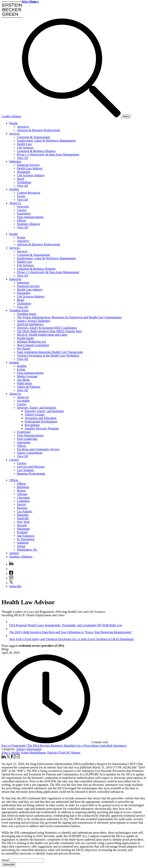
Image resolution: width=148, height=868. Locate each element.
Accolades (23, 401)
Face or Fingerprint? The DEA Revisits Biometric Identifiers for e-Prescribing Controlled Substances (64, 746)
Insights (14, 189)
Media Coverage (27, 376)
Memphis (23, 515)
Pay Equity (24, 349)
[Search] (72, 116)
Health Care (24, 144)
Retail (21, 179)
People (13, 123)
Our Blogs (23, 380)
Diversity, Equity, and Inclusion (37, 408)
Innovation (24, 442)
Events (21, 196)
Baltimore (23, 487)
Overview (23, 207)
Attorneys (23, 127)
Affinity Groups (34, 415)
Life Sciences (25, 147)
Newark (22, 525)
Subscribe (15, 586)
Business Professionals (31, 474)
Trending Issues (19, 310)
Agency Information (29, 749)
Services (14, 134)
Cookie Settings (11, 116)
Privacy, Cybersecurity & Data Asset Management (48, 154)
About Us (15, 203)
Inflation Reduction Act (32, 342)
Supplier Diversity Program (42, 428)
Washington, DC (27, 550)
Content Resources (29, 193)
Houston (22, 508)
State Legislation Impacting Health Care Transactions (50, 352)
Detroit (21, 504)
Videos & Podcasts (29, 387)
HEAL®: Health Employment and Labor (42, 335)
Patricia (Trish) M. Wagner (64, 753)
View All (22, 158)
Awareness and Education (41, 418)
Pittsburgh (23, 529)
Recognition (32, 425)
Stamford (23, 543)
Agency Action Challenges (34, 321)
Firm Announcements (30, 217)
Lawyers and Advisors (31, 467)
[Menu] (126, 116)
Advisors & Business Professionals (39, 130)
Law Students (25, 470)
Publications (25, 383)
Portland (22, 532)
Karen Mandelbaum (34, 753)
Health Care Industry (30, 168)
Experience (24, 213)
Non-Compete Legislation (33, 345)
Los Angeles (25, 511)
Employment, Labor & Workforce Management (46, 141)
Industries (15, 161)
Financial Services (28, 165)
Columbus (23, 501)
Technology (24, 182)
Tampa (21, 546)
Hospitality (24, 172)
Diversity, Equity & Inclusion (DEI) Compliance (47, 328)
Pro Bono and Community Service (38, 449)
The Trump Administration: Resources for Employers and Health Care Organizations (69, 317)
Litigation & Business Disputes (36, 151)
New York (23, 522)
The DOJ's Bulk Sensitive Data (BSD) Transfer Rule (49, 331)
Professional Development (41, 421)
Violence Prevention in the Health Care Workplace (48, 355)
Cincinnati (23, 497)
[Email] (27, 860)
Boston (21, 491)
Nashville (23, 518)
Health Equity (26, 338)
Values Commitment (30, 453)
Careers (22, 210)
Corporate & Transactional (33, 137)
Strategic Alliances (29, 224)
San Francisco (26, 536)
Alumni (14, 553)
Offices (21, 220)
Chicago (22, 494)
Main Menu (29, 2)
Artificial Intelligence (30, 324)
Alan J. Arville (11, 753)
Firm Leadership (27, 439)
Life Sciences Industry (31, 175)
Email (6, 860)
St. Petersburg (26, 539)
